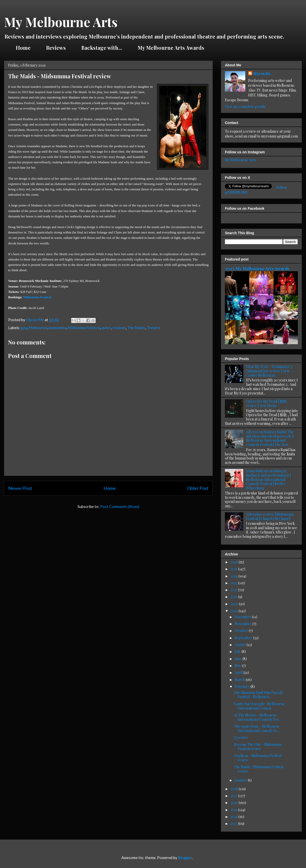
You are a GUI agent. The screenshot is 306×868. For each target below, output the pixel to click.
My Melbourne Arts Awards (171, 48)
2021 (234, 597)
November (244, 624)
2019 (235, 611)
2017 (234, 796)
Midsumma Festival (37, 297)
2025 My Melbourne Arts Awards (257, 268)
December (243, 617)
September (244, 638)
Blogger (185, 858)
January (241, 780)
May (238, 666)
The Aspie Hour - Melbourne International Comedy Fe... (257, 728)
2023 (234, 583)
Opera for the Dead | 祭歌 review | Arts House (266, 403)
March (240, 680)
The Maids (136, 328)
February (243, 686)
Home (23, 48)
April (239, 672)
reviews (119, 328)
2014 (234, 817)
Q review (241, 737)
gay (24, 328)
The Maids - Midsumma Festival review (259, 769)
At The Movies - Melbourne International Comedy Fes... (257, 717)
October (242, 631)
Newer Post (20, 488)
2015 (234, 810)
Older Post (198, 488)
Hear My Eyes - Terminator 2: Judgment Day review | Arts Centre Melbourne (269, 371)
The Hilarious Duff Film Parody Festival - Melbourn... (258, 695)
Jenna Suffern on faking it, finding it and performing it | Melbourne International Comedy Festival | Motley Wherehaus (268, 479)
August (241, 645)
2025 (234, 569)
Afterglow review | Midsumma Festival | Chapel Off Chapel (270, 516)
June (239, 659)
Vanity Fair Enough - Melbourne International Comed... (259, 706)
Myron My (262, 74)
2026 (235, 562)
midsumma (57, 328)
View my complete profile (245, 107)
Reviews (56, 48)
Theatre (154, 328)
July (238, 652)
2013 (234, 823)
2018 (235, 789)
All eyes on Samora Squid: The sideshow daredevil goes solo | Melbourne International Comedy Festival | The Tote (270, 438)
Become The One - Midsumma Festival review (258, 747)
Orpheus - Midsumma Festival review (258, 758)
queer (106, 328)
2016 (235, 803)
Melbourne (38, 328)
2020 (235, 604)
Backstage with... (102, 48)
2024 (234, 576)
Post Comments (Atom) (120, 506)
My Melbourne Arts (61, 22)
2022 (234, 590)
